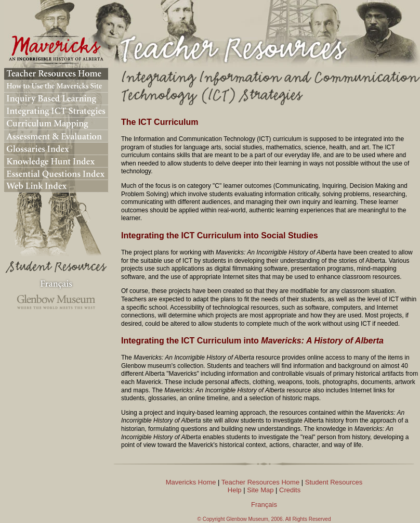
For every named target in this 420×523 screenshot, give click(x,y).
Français (264, 505)
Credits (290, 490)
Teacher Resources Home (260, 482)
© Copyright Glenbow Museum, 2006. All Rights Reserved (264, 519)
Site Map (260, 490)
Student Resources (334, 482)
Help (235, 490)
